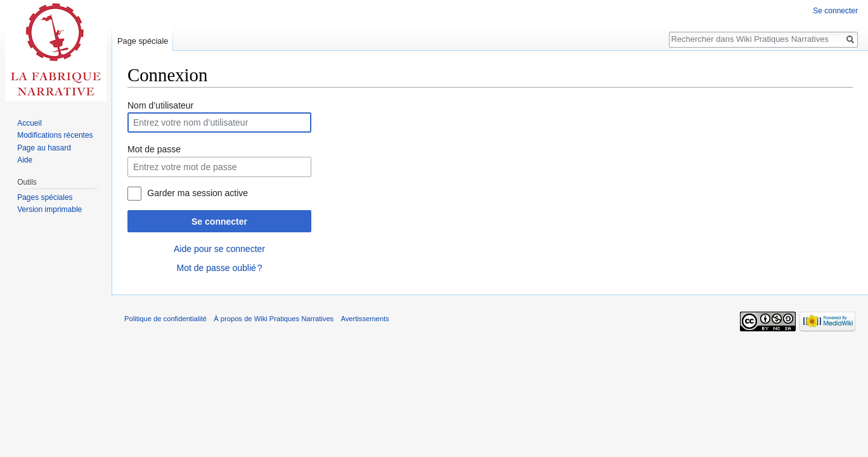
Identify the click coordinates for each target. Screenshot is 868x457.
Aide (25, 160)
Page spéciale (143, 41)
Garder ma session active (198, 193)
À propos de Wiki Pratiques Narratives (274, 319)
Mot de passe (154, 149)
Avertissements (365, 319)
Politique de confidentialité (165, 319)
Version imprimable (49, 209)
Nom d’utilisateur (160, 105)
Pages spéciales (45, 197)
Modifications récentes (55, 135)
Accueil (29, 123)
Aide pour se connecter (219, 249)
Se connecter (219, 222)
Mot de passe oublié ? (219, 268)
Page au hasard (44, 148)
